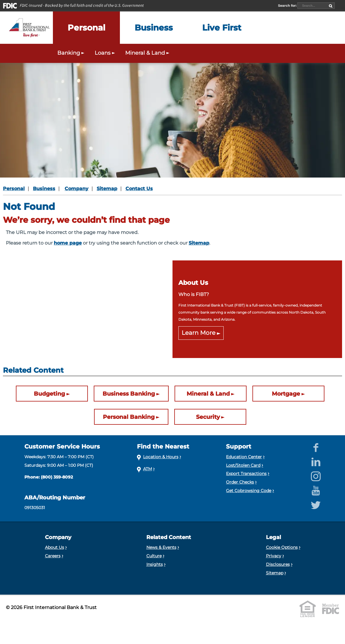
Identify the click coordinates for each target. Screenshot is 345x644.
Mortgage (286, 394)
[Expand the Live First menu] (222, 28)
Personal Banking (129, 417)
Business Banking (129, 394)
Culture (154, 556)
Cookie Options (282, 547)
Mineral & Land (208, 394)
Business (44, 189)
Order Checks (240, 482)
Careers (53, 556)
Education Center (244, 457)
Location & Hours (161, 457)
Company (77, 189)
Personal (14, 189)
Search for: (288, 6)
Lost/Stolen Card (243, 465)
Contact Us (139, 189)
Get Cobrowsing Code (249, 491)
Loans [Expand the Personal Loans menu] (105, 53)
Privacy (274, 556)
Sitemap (107, 189)
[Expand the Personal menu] (86, 28)
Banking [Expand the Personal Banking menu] (72, 53)
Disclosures (278, 564)
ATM (148, 469)
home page (68, 243)
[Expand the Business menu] (154, 28)
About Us (55, 547)
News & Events (161, 547)
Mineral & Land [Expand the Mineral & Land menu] (148, 53)
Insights (155, 564)
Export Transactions (246, 474)
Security (208, 417)
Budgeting (49, 394)
